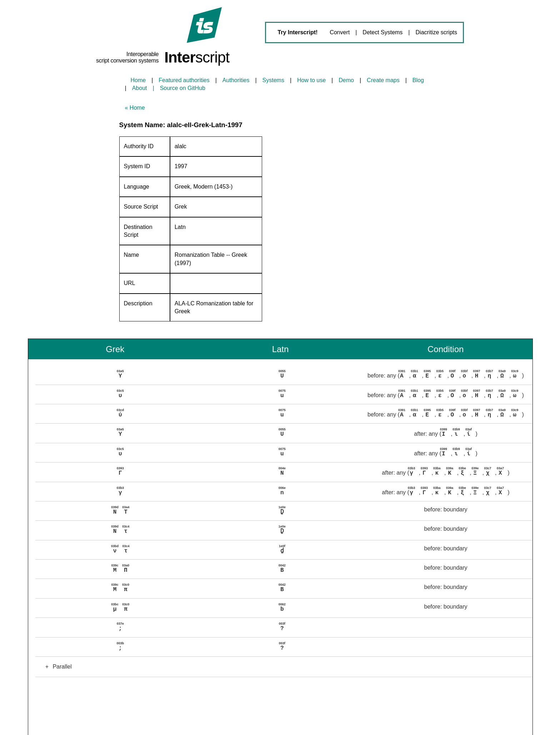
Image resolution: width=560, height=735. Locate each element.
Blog (418, 80)
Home (138, 80)
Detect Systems (382, 32)
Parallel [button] (56, 661)
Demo (346, 80)
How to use (311, 80)
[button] (284, 375)
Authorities (236, 80)
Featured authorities (184, 80)
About (140, 88)
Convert (340, 32)
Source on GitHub (183, 88)
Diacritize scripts (436, 32)
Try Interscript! (297, 32)
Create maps (383, 80)
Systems (273, 80)
